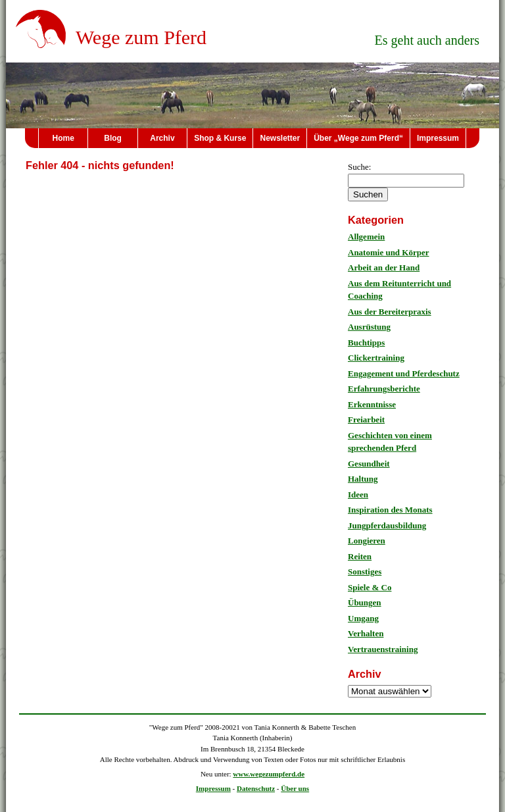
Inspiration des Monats (390, 510)
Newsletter (280, 138)
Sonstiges (365, 571)
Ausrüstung (369, 327)
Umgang (363, 618)
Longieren (367, 541)
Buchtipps (366, 343)
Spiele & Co (370, 587)
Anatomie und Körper (389, 252)
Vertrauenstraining (383, 649)
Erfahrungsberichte (384, 389)
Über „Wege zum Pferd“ (358, 138)
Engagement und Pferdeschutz (404, 373)
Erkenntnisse (372, 404)
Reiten (360, 556)
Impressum (438, 138)
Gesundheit (369, 464)
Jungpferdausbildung (387, 525)
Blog (113, 138)
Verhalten (366, 633)
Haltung (363, 479)
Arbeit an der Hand (384, 267)
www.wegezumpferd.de (269, 774)
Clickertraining (376, 358)
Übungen (365, 602)
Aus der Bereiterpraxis (390, 312)
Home (63, 138)
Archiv (162, 138)
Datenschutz (256, 788)
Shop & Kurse (220, 138)
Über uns (295, 788)
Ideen (358, 495)
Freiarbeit (366, 419)
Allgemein (366, 237)
